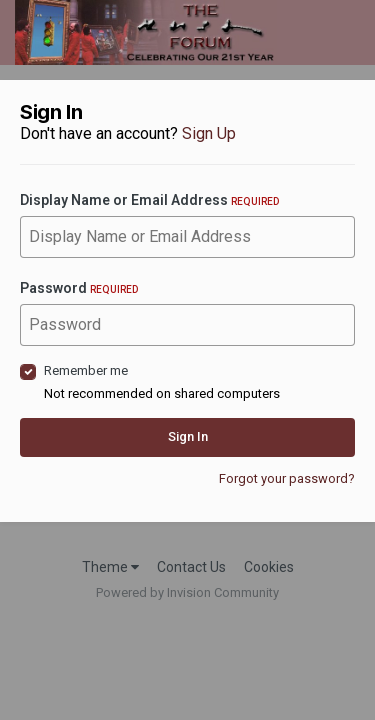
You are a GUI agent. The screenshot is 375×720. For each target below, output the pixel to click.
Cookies (269, 567)
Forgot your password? (287, 478)
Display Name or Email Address (149, 200)
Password (79, 288)
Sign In (188, 436)
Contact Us (191, 567)
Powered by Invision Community (187, 592)
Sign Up (209, 133)
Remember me (86, 370)
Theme (110, 567)
